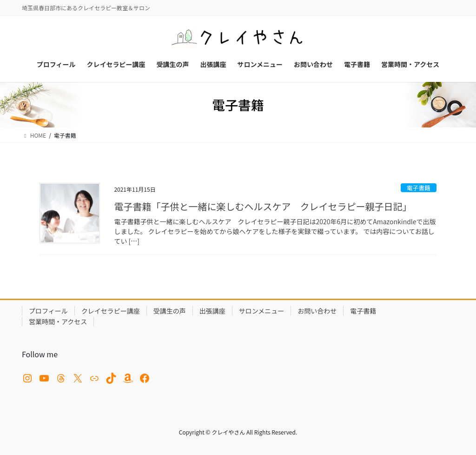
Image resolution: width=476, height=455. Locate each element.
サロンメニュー (262, 311)
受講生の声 (170, 311)
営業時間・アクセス (58, 321)
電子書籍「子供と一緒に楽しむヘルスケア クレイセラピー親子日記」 (263, 206)
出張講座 (212, 311)
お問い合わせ (317, 311)
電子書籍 (419, 188)
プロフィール (48, 311)
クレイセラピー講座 (111, 311)
